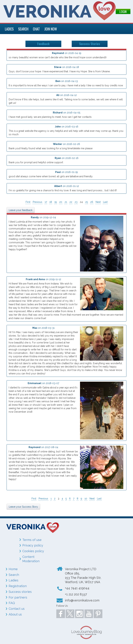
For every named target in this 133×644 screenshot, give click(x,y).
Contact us (17, 609)
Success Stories (90, 44)
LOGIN (123, 12)
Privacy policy (33, 545)
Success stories (20, 592)
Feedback (43, 44)
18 (51, 202)
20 (61, 202)
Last (105, 202)
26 (92, 202)
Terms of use (32, 540)
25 (87, 202)
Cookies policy (33, 551)
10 (86, 499)
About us (15, 614)
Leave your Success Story (23, 507)
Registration (18, 586)
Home (13, 569)
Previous (37, 202)
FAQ (12, 603)
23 (76, 202)
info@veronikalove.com (82, 600)
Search (14, 575)
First (28, 202)
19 (56, 202)
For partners (18, 597)
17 (46, 202)
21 (66, 202)
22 (71, 202)
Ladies (14, 580)
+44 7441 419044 (77, 588)
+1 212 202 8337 (76, 594)
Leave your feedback (21, 210)
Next (98, 202)
